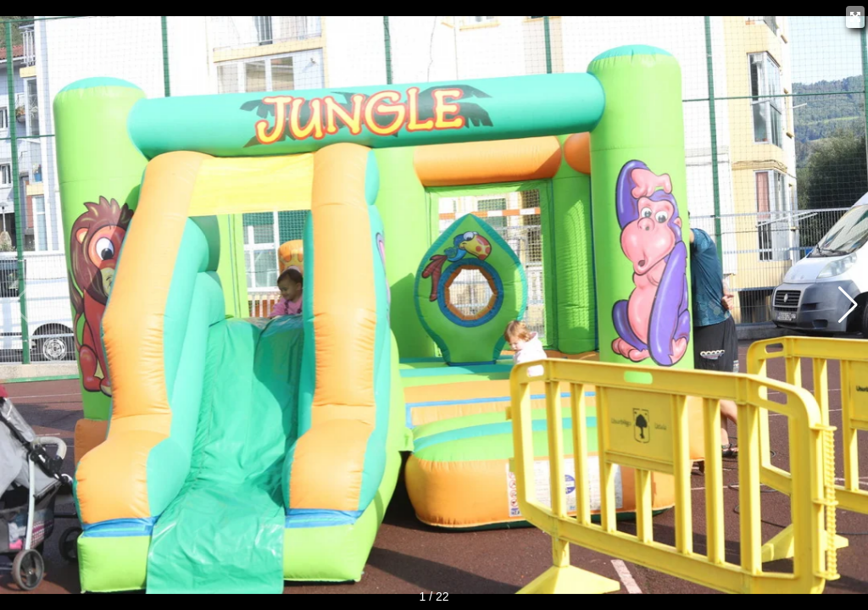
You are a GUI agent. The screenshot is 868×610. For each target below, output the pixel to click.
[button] (848, 305)
